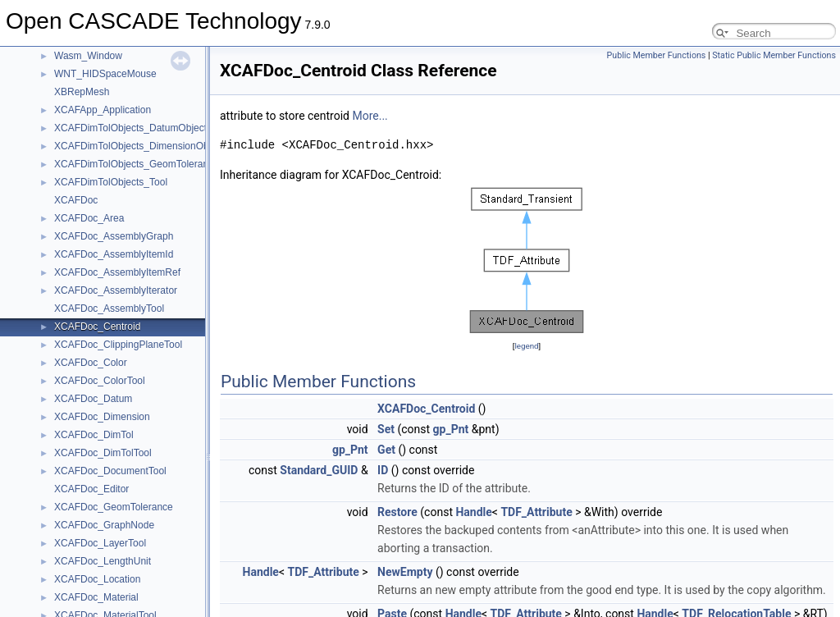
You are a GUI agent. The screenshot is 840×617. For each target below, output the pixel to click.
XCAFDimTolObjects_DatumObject (130, 128)
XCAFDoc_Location (97, 579)
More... (370, 116)
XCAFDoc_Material (96, 597)
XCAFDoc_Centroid (97, 327)
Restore (397, 512)
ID (383, 470)
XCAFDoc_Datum (93, 399)
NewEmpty (405, 572)
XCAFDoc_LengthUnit (103, 561)
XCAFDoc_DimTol (94, 435)
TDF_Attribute (536, 512)
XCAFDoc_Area (89, 218)
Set (386, 429)
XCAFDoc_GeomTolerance (114, 507)
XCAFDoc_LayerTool (100, 543)
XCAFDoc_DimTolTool (103, 453)
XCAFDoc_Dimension (102, 417)
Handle (473, 512)
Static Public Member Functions (774, 55)
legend (526, 346)
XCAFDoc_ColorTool (100, 381)
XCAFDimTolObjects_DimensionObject (139, 146)
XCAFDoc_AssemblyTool (109, 308)
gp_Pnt (451, 429)
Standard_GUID (319, 470)
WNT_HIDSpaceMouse (105, 74)
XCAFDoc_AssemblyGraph (114, 236)
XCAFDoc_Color (91, 363)
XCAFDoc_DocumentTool (110, 471)
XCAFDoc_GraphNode (104, 525)
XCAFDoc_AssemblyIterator (116, 290)
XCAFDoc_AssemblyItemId (114, 254)
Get (386, 450)
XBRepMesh (82, 92)
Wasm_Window (88, 56)
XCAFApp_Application (103, 110)
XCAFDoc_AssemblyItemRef (117, 272)
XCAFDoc (76, 200)
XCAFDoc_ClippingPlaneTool (118, 345)
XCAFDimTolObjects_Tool (111, 182)
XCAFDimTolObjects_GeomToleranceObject (151, 164)
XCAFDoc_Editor (91, 489)
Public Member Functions (657, 55)
